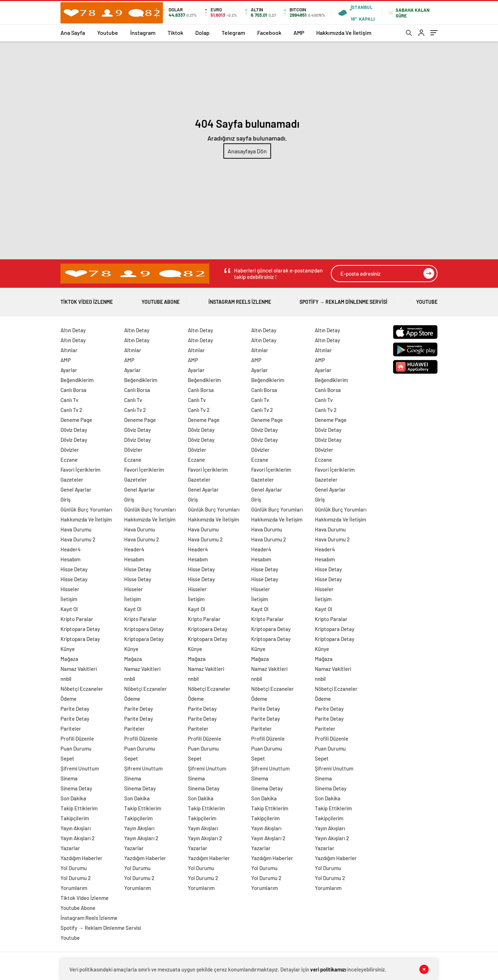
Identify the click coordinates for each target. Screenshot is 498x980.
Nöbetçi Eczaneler (82, 689)
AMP (299, 33)
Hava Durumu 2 (78, 539)
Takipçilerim (75, 818)
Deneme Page (76, 420)
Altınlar (69, 350)
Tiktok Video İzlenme (87, 299)
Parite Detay (75, 709)
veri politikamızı (328, 969)
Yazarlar (70, 848)
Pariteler (71, 729)
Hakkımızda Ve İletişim (344, 33)
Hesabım (70, 559)
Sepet (67, 758)
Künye (68, 649)
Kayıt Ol (69, 609)
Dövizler (70, 450)
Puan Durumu (76, 748)
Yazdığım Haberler (81, 858)
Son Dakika (73, 798)
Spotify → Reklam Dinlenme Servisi (343, 299)
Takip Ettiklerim (79, 808)
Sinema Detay (76, 788)
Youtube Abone (161, 299)
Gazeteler (72, 480)
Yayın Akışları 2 (78, 838)
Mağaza (69, 659)
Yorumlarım (74, 888)
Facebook (269, 33)
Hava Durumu (76, 529)
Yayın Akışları (76, 828)
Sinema (69, 778)
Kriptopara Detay (80, 629)
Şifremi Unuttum (80, 768)
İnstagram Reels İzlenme (240, 299)
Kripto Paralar (77, 619)
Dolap (202, 33)
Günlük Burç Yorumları (86, 509)
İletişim (69, 599)
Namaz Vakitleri (79, 669)
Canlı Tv (69, 400)
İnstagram (143, 33)
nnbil (66, 679)
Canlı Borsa (73, 390)
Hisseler (70, 589)
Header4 (71, 549)
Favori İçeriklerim (80, 470)
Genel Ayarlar (76, 489)
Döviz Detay (74, 430)
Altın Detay (73, 330)
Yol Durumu (74, 868)
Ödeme (68, 699)
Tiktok (175, 33)
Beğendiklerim (77, 380)
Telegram (233, 33)
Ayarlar (69, 370)
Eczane (69, 460)
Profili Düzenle (77, 738)
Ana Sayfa (73, 33)
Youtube (108, 33)
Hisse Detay (74, 569)
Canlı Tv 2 (71, 410)
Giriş (65, 499)
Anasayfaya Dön (247, 151)
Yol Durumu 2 (76, 878)
